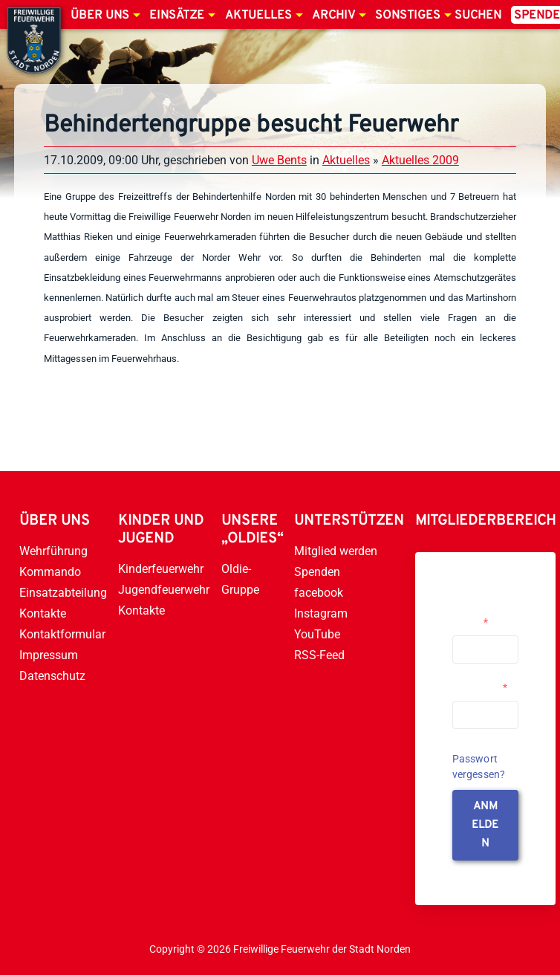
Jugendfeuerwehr (164, 590)
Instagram (321, 613)
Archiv (333, 16)
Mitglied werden (336, 551)
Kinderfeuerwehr (161, 569)
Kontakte (43, 613)
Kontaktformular (62, 634)
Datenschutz (52, 676)
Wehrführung (53, 551)
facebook (319, 593)
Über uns (100, 16)
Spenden (317, 572)
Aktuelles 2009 (420, 160)
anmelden (485, 825)
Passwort (480, 687)
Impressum (49, 655)
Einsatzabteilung (63, 593)
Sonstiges (408, 16)
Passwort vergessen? (479, 767)
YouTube (317, 634)
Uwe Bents (279, 160)
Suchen (478, 16)
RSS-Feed (319, 655)
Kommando (50, 572)
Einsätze (177, 16)
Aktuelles (258, 16)
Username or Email (482, 616)
